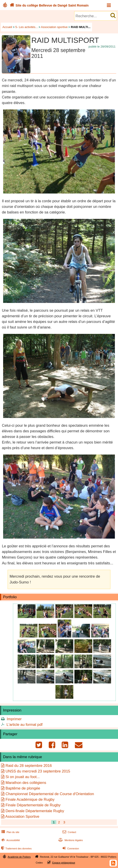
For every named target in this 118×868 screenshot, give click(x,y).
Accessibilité (10, 840)
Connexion (70, 848)
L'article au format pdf (24, 725)
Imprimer (14, 719)
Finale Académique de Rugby (30, 799)
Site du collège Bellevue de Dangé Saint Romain (49, 5)
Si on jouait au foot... (23, 777)
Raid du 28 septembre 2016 (29, 766)
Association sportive (54, 27)
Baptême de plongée (23, 788)
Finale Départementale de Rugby (33, 805)
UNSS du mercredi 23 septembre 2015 (38, 771)
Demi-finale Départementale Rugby (35, 811)
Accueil (7, 27)
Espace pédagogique (64, 863)
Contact (69, 832)
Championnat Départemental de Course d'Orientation (50, 794)
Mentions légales (70, 840)
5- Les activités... (27, 27)
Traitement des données (16, 848)
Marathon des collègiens (26, 783)
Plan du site (10, 832)
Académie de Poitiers (19, 857)
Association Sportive (22, 817)
